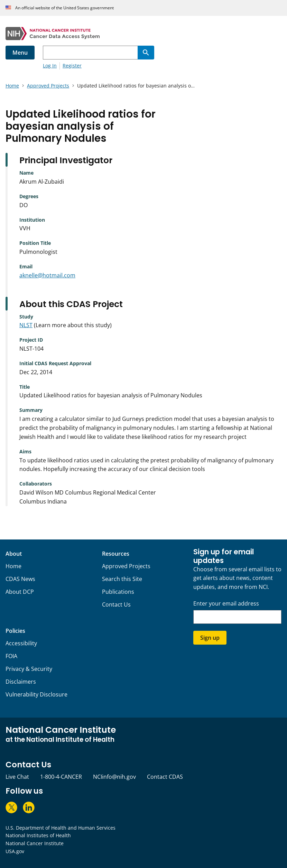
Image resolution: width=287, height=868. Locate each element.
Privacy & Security (29, 669)
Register (72, 66)
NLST (26, 325)
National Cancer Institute (35, 843)
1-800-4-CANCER (61, 777)
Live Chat (17, 777)
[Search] (146, 53)
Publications (118, 592)
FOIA (11, 656)
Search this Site (122, 579)
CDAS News (20, 579)
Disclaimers (21, 682)
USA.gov (15, 851)
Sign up (210, 638)
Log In (50, 66)
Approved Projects (126, 566)
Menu (20, 53)
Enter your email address (226, 604)
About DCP (20, 592)
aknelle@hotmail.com (47, 275)
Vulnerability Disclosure (36, 694)
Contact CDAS (165, 777)
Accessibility (21, 643)
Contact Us (116, 604)
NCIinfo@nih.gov (114, 777)
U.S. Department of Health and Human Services (61, 828)
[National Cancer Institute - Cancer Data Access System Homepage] (143, 34)
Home (13, 566)
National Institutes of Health (38, 835)
